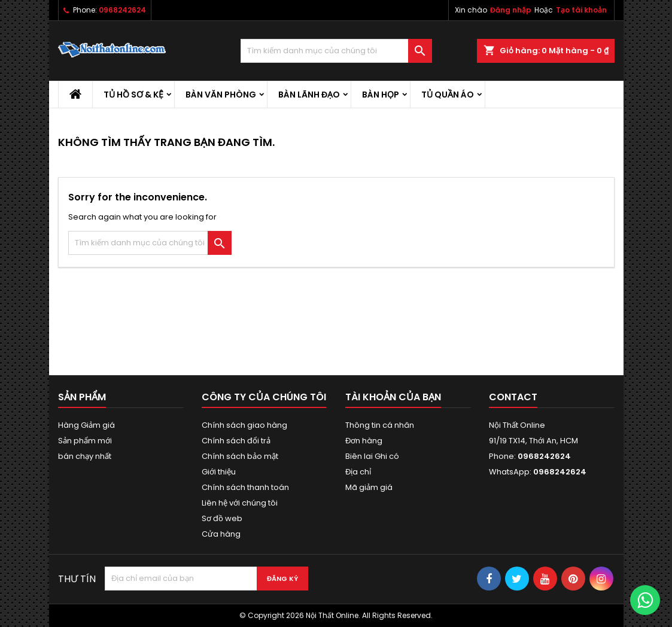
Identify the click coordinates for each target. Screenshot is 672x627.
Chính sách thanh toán (245, 487)
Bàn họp (381, 95)
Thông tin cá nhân (380, 425)
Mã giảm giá (369, 487)
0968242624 (122, 10)
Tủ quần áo (448, 95)
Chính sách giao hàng (244, 425)
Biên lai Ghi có (372, 456)
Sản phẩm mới (85, 441)
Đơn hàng (364, 441)
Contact (513, 397)
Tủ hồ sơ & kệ (133, 95)
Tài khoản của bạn (393, 397)
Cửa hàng (221, 534)
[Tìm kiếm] (336, 51)
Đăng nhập (511, 10)
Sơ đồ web (222, 518)
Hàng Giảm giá (86, 425)
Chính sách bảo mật (240, 456)
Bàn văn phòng (221, 95)
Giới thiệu (219, 472)
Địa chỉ (358, 472)
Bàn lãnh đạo (309, 95)
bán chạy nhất (85, 456)
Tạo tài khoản (581, 10)
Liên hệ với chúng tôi (240, 503)
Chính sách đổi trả (236, 441)
